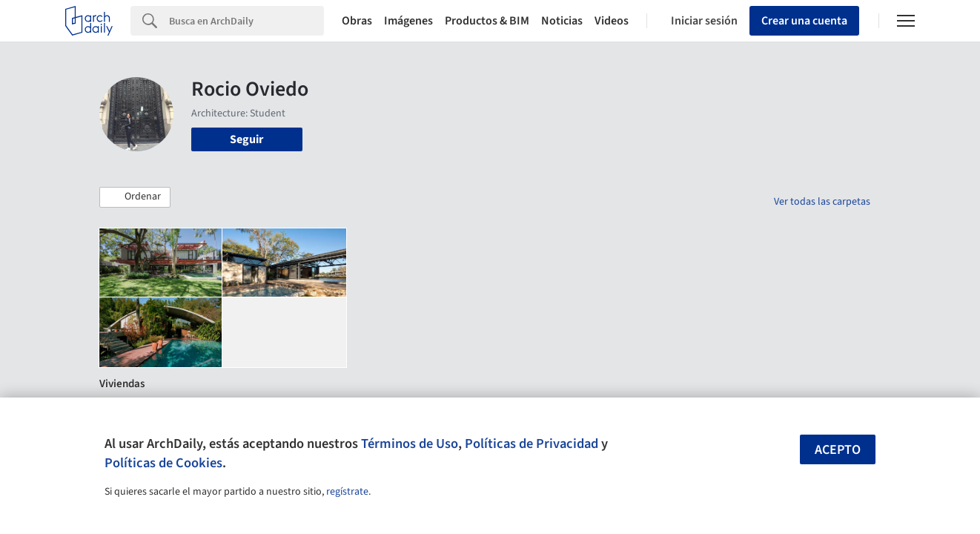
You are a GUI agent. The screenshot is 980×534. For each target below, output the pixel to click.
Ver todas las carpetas (822, 202)
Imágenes (408, 21)
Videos (612, 21)
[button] (135, 197)
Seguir (246, 139)
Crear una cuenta (804, 21)
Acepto (838, 450)
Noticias (562, 21)
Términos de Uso (410, 444)
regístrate (347, 492)
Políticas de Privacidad (532, 444)
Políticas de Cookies (163, 463)
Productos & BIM (487, 21)
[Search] (246, 21)
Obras (357, 21)
